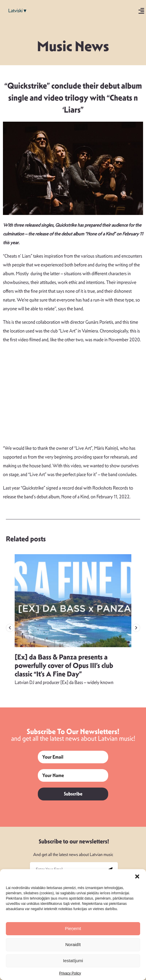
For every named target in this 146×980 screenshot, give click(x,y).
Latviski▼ (18, 11)
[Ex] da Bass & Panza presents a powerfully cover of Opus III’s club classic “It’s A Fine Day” (64, 666)
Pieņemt (73, 928)
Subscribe (73, 794)
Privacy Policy (70, 973)
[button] (137, 876)
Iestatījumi (73, 961)
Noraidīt (73, 944)
